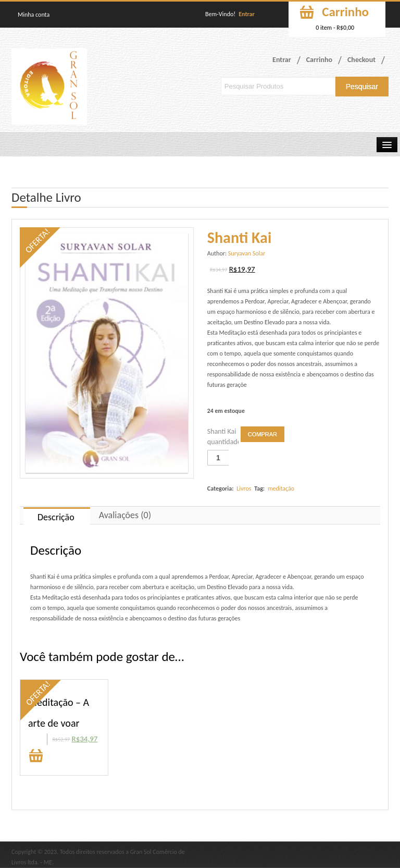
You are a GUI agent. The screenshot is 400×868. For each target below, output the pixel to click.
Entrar (247, 14)
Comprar (262, 434)
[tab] (57, 516)
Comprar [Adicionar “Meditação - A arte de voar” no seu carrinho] (36, 757)
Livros (244, 488)
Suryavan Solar (247, 253)
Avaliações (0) (125, 515)
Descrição (56, 517)
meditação (281, 488)
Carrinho (319, 60)
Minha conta (34, 15)
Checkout (361, 60)
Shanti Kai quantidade (223, 437)
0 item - (335, 28)
